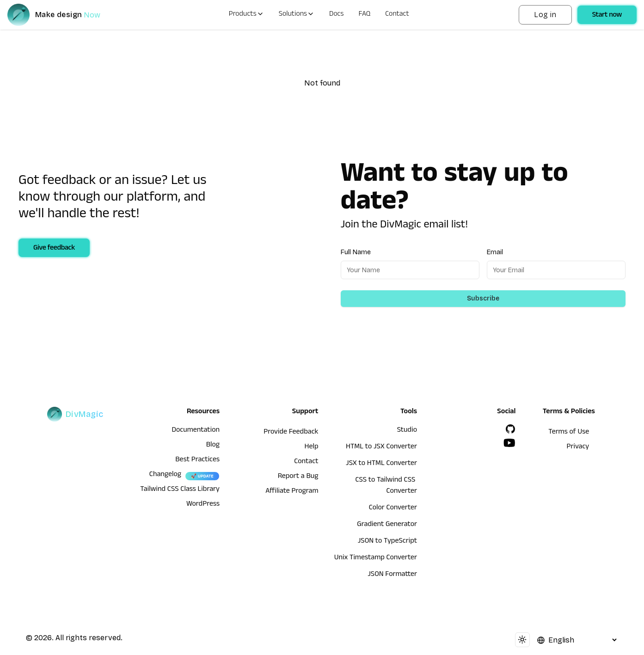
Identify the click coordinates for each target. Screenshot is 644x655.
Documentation (196, 431)
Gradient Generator (387, 525)
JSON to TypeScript (387, 542)
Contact (397, 15)
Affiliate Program (292, 492)
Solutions (297, 15)
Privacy (578, 447)
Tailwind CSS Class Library (180, 490)
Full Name (356, 252)
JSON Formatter (392, 575)
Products (246, 15)
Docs (336, 15)
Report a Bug (298, 477)
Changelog (165, 475)
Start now (607, 16)
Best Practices (197, 460)
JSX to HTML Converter (381, 464)
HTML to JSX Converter (381, 447)
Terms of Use (569, 433)
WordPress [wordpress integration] (203, 505)
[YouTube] (509, 443)
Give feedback (54, 249)
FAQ (365, 15)
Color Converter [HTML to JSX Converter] (393, 508)
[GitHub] (510, 429)
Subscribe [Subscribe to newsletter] (483, 298)
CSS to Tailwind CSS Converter (386, 486)
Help (312, 447)
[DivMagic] (63, 15)
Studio (407, 431)
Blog (213, 446)
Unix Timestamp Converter (376, 558)
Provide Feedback (291, 433)
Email (495, 252)
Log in (545, 15)
